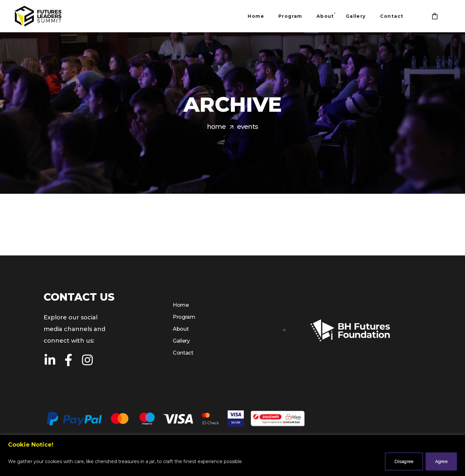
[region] (232, 455)
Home (216, 127)
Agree (441, 461)
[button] (435, 16)
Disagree (404, 461)
